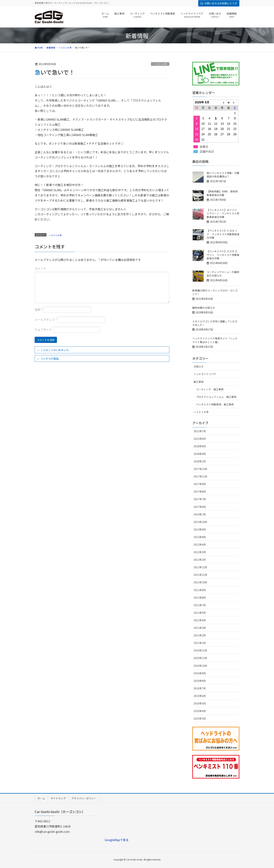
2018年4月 (200, 454)
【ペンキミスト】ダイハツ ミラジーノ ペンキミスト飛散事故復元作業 (223, 213)
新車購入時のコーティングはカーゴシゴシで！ (215, 292)
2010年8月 (200, 681)
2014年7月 (200, 514)
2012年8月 (200, 537)
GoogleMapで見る (117, 840)
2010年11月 (200, 658)
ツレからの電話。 (51, 359)
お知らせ (199, 366)
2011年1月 (200, 643)
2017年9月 (200, 484)
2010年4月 (200, 711)
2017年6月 (200, 507)
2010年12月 (200, 650)
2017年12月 (200, 469)
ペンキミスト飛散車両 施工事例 (215, 404)
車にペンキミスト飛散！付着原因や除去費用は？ (223, 175)
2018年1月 (200, 461)
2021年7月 (200, 431)
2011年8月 (200, 598)
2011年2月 (200, 635)
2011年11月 (200, 575)
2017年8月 (200, 492)
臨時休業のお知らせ (204, 308)
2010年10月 (200, 666)
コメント (40, 268)
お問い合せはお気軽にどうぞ (221, 3)
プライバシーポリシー (84, 798)
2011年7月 (200, 605)
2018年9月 (200, 446)
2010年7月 (200, 688)
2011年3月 (200, 628)
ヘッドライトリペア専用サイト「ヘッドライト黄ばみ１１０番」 (215, 340)
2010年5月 (200, 703)
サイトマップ (58, 798)
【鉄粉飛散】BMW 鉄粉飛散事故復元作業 (222, 193)
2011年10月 (200, 582)
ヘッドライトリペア (205, 374)
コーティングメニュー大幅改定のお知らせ (223, 274)
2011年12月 (200, 567)
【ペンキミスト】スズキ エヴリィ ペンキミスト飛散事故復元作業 (223, 255)
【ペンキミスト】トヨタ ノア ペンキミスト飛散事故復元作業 (223, 234)
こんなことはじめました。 (56, 350)
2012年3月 (200, 552)
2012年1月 (200, 560)
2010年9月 (200, 673)
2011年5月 (200, 613)
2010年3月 (200, 718)
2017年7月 (200, 499)
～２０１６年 (160, 64)
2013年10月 (200, 522)
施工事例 (199, 382)
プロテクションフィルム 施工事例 (216, 397)
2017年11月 (200, 476)
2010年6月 (200, 696)
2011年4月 (200, 620)
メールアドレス (46, 320)
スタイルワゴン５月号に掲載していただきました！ (215, 323)
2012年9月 (200, 529)
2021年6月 (200, 439)
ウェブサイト (43, 330)
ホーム (41, 798)
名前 (39, 309)
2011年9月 (200, 590)
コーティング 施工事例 (210, 389)
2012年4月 (200, 545)
